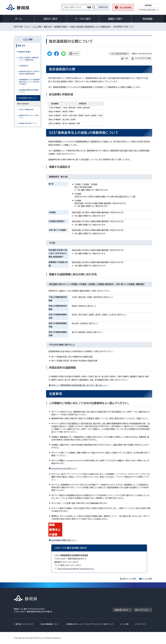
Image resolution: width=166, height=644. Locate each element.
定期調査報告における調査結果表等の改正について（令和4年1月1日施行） (29, 82)
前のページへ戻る (130, 579)
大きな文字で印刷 (143, 58)
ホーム (18, 19)
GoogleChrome (64, 468)
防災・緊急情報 (125, 8)
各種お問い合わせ (121, 610)
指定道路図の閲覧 (64, 540)
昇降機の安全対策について (28, 123)
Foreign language (147, 10)
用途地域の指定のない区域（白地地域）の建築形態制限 (29, 73)
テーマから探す (83, 19)
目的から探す (51, 19)
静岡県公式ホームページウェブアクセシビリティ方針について (91, 624)
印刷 (126, 58)
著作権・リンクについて (25, 624)
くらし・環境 (37, 27)
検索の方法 (103, 7)
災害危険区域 (24, 66)
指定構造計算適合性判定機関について (29, 91)
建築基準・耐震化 (61, 27)
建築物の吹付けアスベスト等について (29, 117)
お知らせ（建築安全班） (26, 110)
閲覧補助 (148, 5)
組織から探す (115, 19)
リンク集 (125, 624)
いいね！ (76, 54)
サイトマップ (141, 624)
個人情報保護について (50, 624)
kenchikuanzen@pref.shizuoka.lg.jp (76, 569)
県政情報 (148, 19)
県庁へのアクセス (142, 610)
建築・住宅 (48, 27)
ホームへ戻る (147, 579)
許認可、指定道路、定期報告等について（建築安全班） (90, 27)
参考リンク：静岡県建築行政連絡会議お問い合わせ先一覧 (80, 385)
